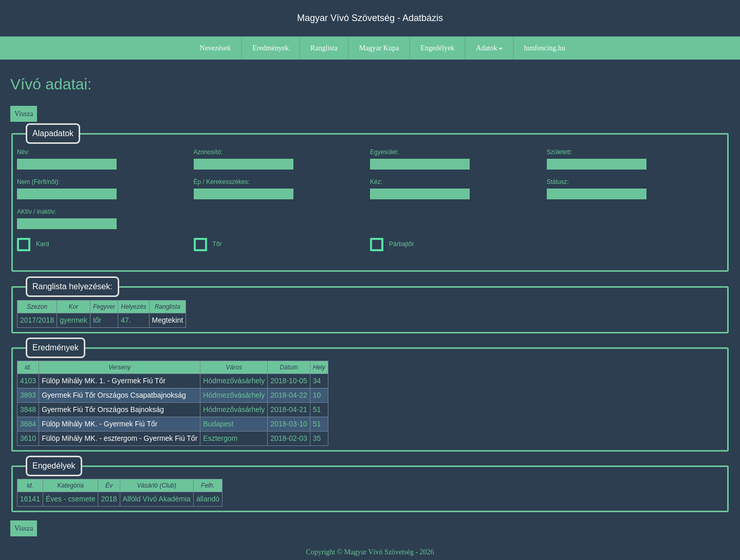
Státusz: (597, 189)
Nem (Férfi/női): (67, 189)
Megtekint (168, 320)
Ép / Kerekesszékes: (244, 189)
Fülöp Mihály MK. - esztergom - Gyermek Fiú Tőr (119, 438)
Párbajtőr (392, 244)
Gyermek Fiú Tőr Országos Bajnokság (103, 409)
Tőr (208, 244)
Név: (67, 159)
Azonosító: (244, 159)
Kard (33, 244)
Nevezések (216, 48)
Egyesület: (420, 159)
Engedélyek (437, 48)
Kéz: (420, 189)
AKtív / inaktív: (67, 219)
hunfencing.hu (545, 48)
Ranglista (324, 48)
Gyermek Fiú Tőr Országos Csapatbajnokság (114, 395)
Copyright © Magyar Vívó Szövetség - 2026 (370, 552)
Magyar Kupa (379, 48)
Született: (597, 159)
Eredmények (271, 48)
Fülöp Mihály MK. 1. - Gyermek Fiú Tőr (104, 381)
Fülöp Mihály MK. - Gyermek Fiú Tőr (99, 424)
